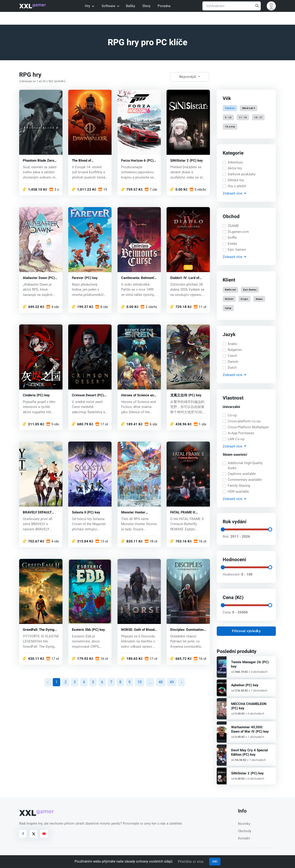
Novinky (244, 824)
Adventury (235, 162)
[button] (271, 6)
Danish (233, 362)
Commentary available (245, 480)
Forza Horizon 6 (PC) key (137, 160)
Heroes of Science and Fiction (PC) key (138, 395)
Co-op (232, 415)
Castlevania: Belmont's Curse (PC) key (138, 278)
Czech (232, 356)
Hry (89, 6)
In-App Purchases (241, 433)
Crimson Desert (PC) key (88, 395)
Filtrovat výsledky (246, 631)
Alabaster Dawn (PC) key (39, 278)
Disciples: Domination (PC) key (187, 630)
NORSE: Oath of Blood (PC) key (138, 630)
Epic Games (237, 250)
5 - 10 (228, 117)
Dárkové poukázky (242, 174)
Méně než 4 (249, 108)
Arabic (233, 344)
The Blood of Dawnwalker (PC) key (88, 160)
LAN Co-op (236, 439)
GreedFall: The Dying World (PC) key (39, 630)
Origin (245, 299)
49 (172, 682)
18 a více (230, 126)
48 (161, 682)
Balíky (131, 6)
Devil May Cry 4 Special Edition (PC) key (249, 752)
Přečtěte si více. (191, 862)
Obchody (245, 831)
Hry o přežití (237, 186)
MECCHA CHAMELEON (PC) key (249, 706)
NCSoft (229, 299)
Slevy (146, 6)
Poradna (164, 6)
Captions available (242, 474)
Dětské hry (236, 180)
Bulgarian (235, 350)
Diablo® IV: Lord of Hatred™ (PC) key (185, 278)
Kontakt (244, 838)
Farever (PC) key (85, 278)
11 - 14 (243, 117)
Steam (259, 299)
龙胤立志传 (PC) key (186, 395)
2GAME (233, 226)
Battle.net (230, 290)
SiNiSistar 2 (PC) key (187, 160)
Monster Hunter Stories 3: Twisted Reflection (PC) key (136, 512)
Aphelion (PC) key (245, 685)
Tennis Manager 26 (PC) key (250, 664)
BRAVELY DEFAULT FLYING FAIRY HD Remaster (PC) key (37, 512)
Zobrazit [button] (234, 193)
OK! (215, 861)
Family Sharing (239, 486)
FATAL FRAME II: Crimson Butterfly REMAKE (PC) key (184, 512)
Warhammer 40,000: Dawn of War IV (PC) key (250, 729)
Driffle (232, 238)
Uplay (228, 308)
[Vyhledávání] (232, 6)
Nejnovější (188, 77)
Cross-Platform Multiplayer (248, 427)
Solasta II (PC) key (86, 512)
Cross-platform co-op (244, 421)
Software (110, 6)
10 (140, 682)
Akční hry (235, 168)
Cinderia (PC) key (36, 395)
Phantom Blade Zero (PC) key (38, 160)
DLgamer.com (238, 232)
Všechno (230, 108)
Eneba (232, 244)
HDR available (238, 492)
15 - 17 (258, 117)
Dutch (232, 368)
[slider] (223, 529)
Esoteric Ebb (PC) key (88, 630)
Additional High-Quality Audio (245, 466)
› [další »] (181, 682)
